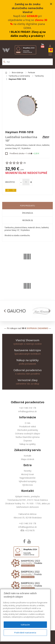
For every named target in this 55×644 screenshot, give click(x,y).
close (51, 4)
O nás (28, 423)
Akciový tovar (27, 474)
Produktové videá (27, 426)
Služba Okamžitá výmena (27, 437)
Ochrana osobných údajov (28, 434)
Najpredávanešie (27, 478)
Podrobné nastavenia (25, 633)
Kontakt (27, 456)
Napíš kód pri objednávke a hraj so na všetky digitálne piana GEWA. (27, 16)
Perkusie (32, 73)
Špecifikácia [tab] (28, 213)
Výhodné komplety (28, 481)
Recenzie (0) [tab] (28, 220)
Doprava (28, 441)
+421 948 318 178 (27, 408)
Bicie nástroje (18, 73)
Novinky (28, 471)
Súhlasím (25, 625)
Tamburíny (39, 76)
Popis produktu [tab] (27, 206)
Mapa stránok (28, 459)
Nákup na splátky (27, 444)
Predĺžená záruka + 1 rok (20, 153)
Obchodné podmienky (28, 430)
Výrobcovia (27, 485)
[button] (6, 311)
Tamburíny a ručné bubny (19, 76)
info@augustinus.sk (27, 411)
